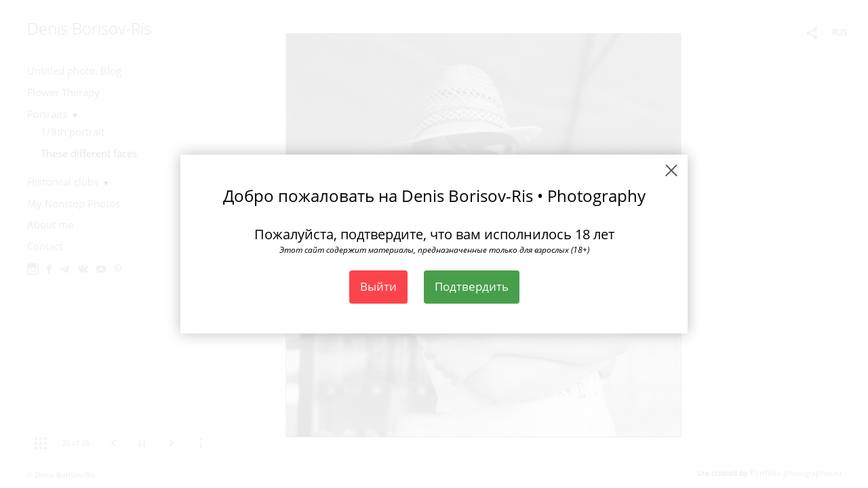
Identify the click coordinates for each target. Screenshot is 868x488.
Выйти (378, 286)
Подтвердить (472, 286)
